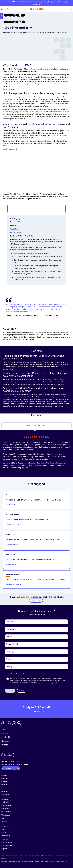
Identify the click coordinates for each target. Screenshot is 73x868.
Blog (3, 829)
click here (65, 861)
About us (5, 730)
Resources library (7, 845)
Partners (5, 745)
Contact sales (6, 805)
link (15, 685)
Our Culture (5, 785)
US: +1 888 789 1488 (10, 761)
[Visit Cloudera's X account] (9, 723)
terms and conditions (24, 674)
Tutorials (4, 822)
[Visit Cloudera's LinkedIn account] (14, 723)
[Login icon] (2, 9)
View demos (6, 815)
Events (4, 832)
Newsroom (6, 741)
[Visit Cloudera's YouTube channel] (19, 723)
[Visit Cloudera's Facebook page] (3, 723)
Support (4, 849)
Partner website (16, 232)
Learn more (36, 601)
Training (4, 818)
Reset (22, 691)
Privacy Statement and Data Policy (35, 855)
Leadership (6, 737)
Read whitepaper (13, 565)
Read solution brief (13, 525)
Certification (5, 802)
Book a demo (36, 711)
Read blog (11, 505)
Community (5, 839)
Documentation (7, 842)
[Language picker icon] (7, 9)
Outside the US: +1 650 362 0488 (15, 764)
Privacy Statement (29, 683)
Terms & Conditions (23, 855)
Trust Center (6, 836)
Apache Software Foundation (42, 861)
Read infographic (13, 545)
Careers (5, 733)
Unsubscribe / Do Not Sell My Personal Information (54, 855)
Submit (10, 691)
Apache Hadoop (5, 861)
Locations (5, 791)
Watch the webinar (10, 90)
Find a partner (6, 812)
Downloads (5, 809)
